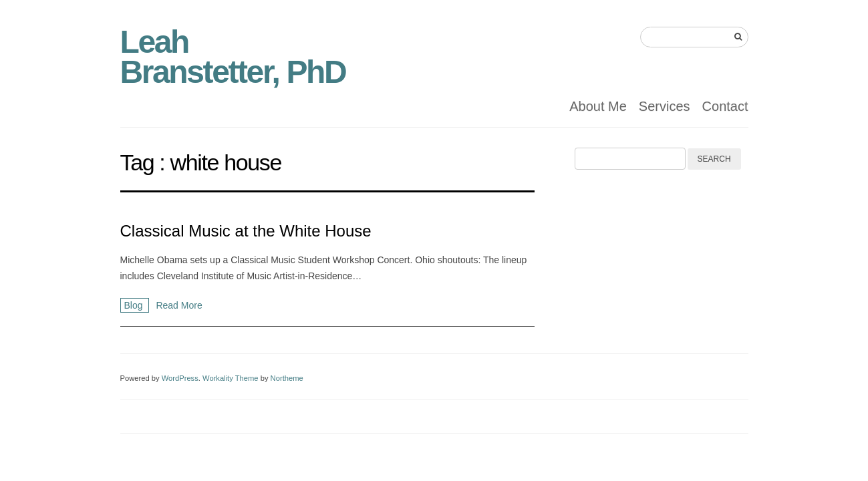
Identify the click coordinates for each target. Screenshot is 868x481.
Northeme (287, 378)
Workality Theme (231, 378)
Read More (179, 305)
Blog (135, 305)
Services (665, 106)
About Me (598, 106)
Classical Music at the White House (246, 231)
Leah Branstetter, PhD (233, 57)
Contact (725, 106)
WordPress (180, 378)
